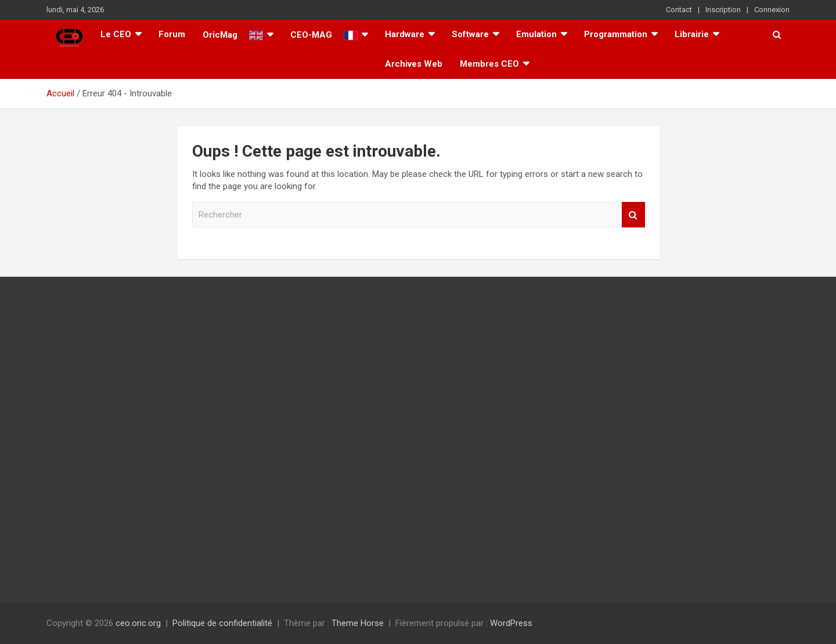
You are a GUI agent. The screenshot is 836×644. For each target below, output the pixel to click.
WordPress (511, 623)
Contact (679, 10)
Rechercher (633, 215)
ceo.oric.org (138, 623)
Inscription (723, 10)
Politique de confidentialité (222, 623)
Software (470, 34)
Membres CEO (489, 64)
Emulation (536, 34)
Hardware (405, 34)
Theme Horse (358, 623)
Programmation (616, 34)
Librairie (692, 34)
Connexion (772, 10)
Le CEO (116, 34)
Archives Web (414, 64)
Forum (172, 34)
